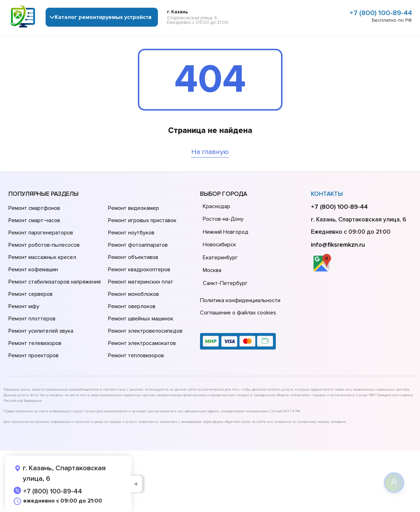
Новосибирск (219, 245)
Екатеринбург (220, 258)
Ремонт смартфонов (34, 208)
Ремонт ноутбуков (131, 233)
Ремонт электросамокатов (142, 343)
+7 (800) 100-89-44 (381, 13)
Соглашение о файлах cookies (238, 313)
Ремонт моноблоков (134, 294)
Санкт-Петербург (225, 283)
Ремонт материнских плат (141, 282)
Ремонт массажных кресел (42, 257)
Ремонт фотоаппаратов (138, 245)
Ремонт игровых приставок (142, 220)
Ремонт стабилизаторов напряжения (55, 282)
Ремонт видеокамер (134, 208)
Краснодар (216, 206)
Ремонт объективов (133, 257)
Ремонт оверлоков (132, 306)
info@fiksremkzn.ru (338, 245)
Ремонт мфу (24, 306)
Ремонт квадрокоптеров (139, 270)
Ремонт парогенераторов (41, 233)
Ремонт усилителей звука (41, 331)
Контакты (327, 194)
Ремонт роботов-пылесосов (44, 245)
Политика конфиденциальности (240, 300)
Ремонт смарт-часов (34, 220)
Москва (212, 270)
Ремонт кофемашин (33, 270)
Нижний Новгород (226, 232)
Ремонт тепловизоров (136, 355)
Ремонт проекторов (34, 355)
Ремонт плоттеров (32, 319)
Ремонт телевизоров (35, 343)
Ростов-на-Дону (223, 219)
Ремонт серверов (31, 294)
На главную (210, 152)
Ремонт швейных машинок (141, 319)
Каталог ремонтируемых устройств (103, 17)
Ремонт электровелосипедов (145, 331)
